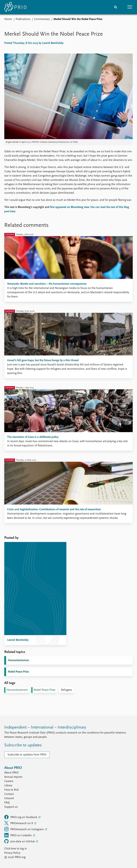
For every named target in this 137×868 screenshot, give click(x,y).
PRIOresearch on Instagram (24, 829)
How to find (11, 790)
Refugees (67, 690)
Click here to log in (16, 849)
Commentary (42, 19)
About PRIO (11, 773)
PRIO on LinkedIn (18, 835)
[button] (130, 7)
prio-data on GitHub (20, 841)
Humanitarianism (18, 660)
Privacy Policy (12, 853)
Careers (9, 781)
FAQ (7, 803)
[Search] (116, 7)
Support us (11, 807)
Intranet (9, 798)
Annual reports (13, 777)
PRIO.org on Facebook (21, 817)
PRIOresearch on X (19, 823)
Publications (23, 19)
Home (8, 19)
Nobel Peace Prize (18, 672)
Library (8, 786)
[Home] (15, 7)
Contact (9, 794)
